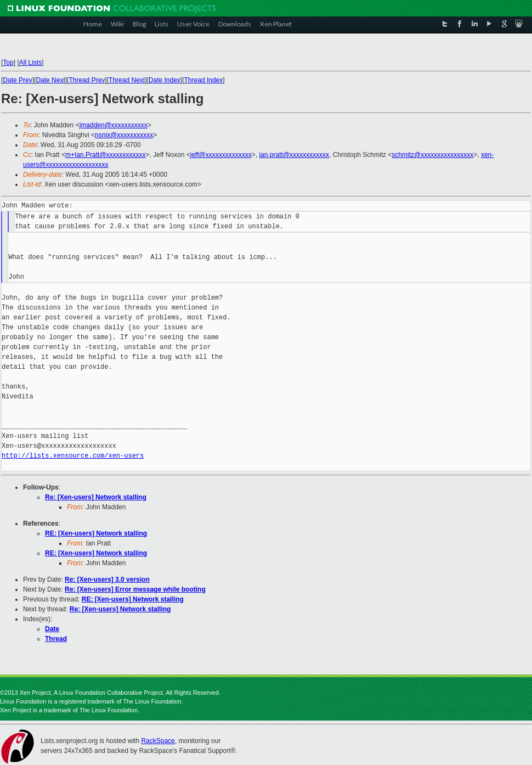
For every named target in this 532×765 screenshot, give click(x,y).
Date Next (50, 80)
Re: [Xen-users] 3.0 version (107, 580)
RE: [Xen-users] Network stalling (96, 533)
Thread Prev (87, 80)
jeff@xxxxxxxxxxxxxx (221, 155)
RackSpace (158, 741)
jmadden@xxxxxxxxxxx (114, 125)
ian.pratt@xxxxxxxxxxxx (294, 155)
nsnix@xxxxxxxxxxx (124, 135)
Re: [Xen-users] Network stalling (96, 497)
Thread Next (127, 80)
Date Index (165, 80)
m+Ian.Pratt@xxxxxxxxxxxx (106, 155)
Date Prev (17, 80)
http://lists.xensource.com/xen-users (73, 456)
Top (8, 63)
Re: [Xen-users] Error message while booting (135, 589)
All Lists (30, 63)
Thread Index (204, 80)
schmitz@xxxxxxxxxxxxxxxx (432, 155)
